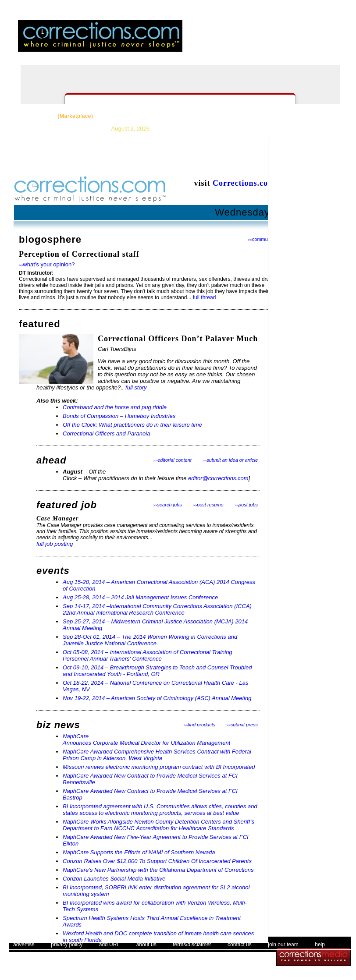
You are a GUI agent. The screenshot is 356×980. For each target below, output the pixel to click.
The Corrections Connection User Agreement (223, 960)
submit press (242, 725)
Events (292, 116)
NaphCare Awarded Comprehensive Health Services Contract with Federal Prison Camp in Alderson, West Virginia (157, 755)
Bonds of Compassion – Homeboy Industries (119, 416)
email (315, 42)
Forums (258, 116)
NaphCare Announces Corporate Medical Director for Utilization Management (146, 739)
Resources (122, 116)
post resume (208, 505)
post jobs (246, 505)
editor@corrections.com (218, 478)
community (262, 239)
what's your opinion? (47, 264)
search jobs (167, 505)
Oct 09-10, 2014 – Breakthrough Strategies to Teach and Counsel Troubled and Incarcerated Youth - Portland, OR (157, 671)
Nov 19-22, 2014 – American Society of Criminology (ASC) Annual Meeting (157, 698)
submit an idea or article (230, 460)
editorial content (173, 460)
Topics (189, 116)
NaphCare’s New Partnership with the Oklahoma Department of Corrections (158, 870)
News (159, 116)
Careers (223, 116)
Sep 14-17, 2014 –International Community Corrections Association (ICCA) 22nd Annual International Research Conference (157, 609)
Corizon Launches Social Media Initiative (114, 879)
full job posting (55, 544)
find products (199, 725)
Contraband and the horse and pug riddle (115, 407)
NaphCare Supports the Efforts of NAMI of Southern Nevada (139, 852)
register (284, 42)
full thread (205, 297)
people (342, 42)
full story (136, 387)
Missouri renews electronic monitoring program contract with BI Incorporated (159, 767)
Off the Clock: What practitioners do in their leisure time (132, 425)
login (260, 42)
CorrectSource (56, 116)
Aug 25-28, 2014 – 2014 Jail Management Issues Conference (140, 597)
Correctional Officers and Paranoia (106, 433)
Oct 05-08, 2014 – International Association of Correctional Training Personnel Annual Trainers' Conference (148, 655)
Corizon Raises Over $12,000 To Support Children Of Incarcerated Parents (157, 861)
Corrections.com (244, 183)
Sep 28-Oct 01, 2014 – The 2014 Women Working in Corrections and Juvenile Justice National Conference (150, 640)
